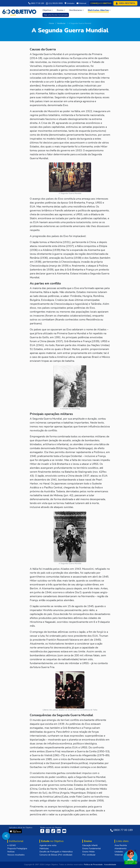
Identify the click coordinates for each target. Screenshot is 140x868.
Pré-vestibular (89, 855)
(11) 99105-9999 (54, 3)
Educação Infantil (90, 845)
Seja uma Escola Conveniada (56, 15)
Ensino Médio (88, 852)
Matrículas (44, 849)
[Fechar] (135, 850)
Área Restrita (121, 845)
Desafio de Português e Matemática (56, 852)
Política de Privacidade (93, 865)
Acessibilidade (110, 865)
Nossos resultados (16, 855)
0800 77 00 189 (36, 3)
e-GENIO (12, 845)
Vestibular (61, 23)
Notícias (11, 852)
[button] (48, 10)
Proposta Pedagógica (17, 849)
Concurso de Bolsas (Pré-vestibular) (56, 855)
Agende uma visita (48, 845)
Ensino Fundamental (92, 849)
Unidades (119, 852)
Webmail (119, 855)
